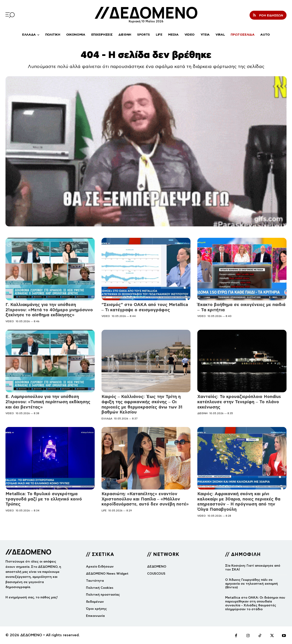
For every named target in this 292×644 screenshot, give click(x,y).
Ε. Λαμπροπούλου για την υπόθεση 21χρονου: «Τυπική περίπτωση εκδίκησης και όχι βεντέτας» (48, 402)
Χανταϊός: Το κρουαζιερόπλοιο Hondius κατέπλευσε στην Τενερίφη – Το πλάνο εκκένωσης (239, 402)
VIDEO (10, 321)
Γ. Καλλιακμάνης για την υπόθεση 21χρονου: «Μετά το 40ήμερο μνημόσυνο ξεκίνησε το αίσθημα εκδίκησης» (49, 310)
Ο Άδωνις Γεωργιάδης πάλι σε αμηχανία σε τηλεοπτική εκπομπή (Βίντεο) (252, 584)
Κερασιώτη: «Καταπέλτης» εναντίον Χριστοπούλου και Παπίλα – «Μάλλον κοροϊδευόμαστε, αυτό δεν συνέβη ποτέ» (145, 499)
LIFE (104, 510)
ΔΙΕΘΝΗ (202, 413)
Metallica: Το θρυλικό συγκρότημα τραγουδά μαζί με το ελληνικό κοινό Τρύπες (44, 499)
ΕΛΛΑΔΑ (107, 419)
